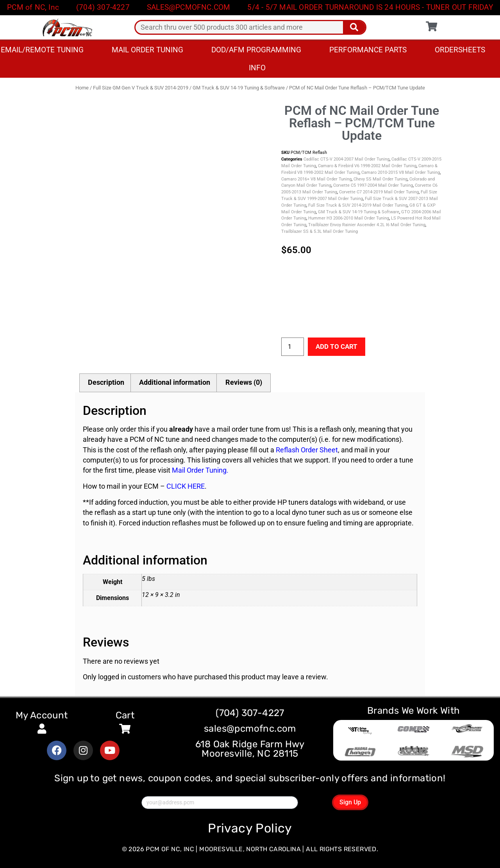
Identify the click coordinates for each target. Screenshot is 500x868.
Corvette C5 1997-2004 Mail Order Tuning (373, 185)
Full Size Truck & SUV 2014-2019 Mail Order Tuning (358, 205)
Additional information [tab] (175, 382)
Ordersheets (460, 50)
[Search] (354, 27)
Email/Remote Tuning (42, 50)
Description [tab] (106, 382)
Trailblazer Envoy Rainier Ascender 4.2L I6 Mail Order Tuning (367, 225)
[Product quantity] (293, 347)
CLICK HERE (186, 487)
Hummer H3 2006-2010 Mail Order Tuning (349, 218)
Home (82, 88)
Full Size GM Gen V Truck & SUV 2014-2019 (141, 88)
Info (257, 68)
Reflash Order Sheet (307, 450)
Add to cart (338, 346)
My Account (42, 715)
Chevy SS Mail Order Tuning (380, 179)
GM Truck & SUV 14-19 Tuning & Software (239, 88)
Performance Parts (368, 50)
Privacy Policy (250, 828)
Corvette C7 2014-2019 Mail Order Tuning (379, 192)
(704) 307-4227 (250, 713)
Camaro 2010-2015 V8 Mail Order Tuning (401, 172)
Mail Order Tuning (147, 50)
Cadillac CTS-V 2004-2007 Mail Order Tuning (346, 159)
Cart (125, 715)
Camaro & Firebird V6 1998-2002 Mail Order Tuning (367, 166)
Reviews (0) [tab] (244, 382)
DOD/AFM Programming (256, 50)
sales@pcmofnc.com (250, 729)
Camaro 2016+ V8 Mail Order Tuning (316, 179)
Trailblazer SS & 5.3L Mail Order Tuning (320, 231)
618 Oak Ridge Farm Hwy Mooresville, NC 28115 (250, 749)
